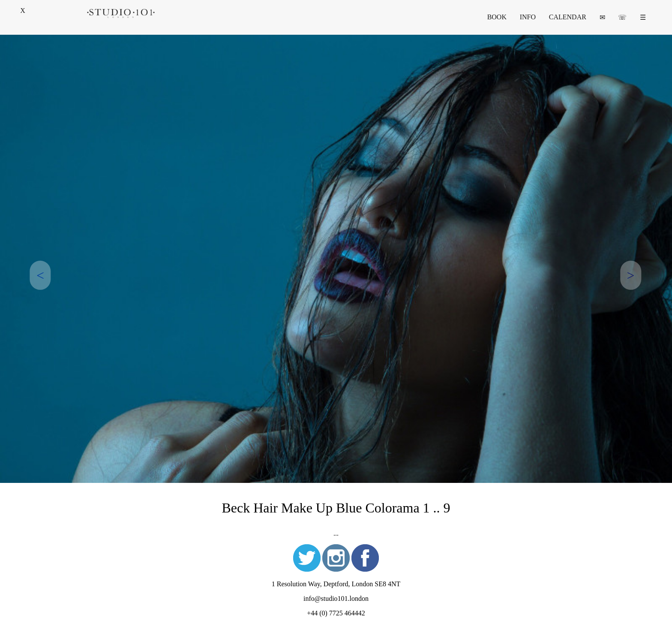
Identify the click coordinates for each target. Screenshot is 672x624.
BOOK (497, 17)
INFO (528, 17)
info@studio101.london (336, 598)
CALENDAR (568, 17)
